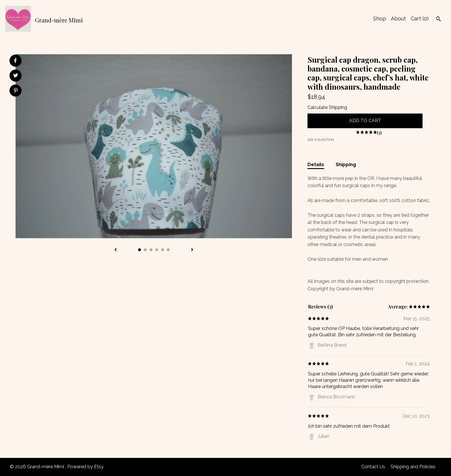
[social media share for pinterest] (16, 91)
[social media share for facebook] (15, 61)
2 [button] (145, 250)
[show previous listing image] (116, 250)
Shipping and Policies (413, 467)
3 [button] (151, 250)
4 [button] (157, 250)
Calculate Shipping (327, 107)
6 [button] (168, 250)
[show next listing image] (192, 250)
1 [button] (139, 250)
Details (316, 165)
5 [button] (163, 250)
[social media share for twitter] (16, 76)
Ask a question (321, 140)
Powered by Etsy (85, 467)
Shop (380, 19)
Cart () (420, 19)
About (398, 19)
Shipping (346, 165)
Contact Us (373, 467)
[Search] (438, 20)
